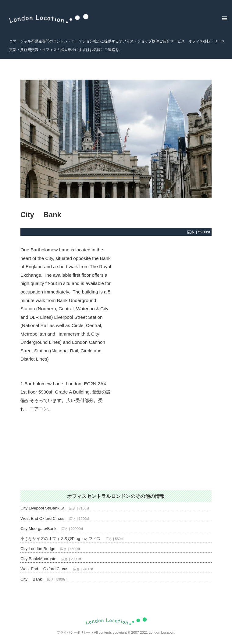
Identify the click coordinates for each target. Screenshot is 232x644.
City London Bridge (38, 549)
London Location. (162, 632)
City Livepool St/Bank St (42, 508)
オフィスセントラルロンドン (99, 496)
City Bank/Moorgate (38, 559)
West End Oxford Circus (42, 518)
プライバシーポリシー (73, 632)
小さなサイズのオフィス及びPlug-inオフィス (61, 539)
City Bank (31, 579)
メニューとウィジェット (223, 16)
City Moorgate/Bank (38, 529)
